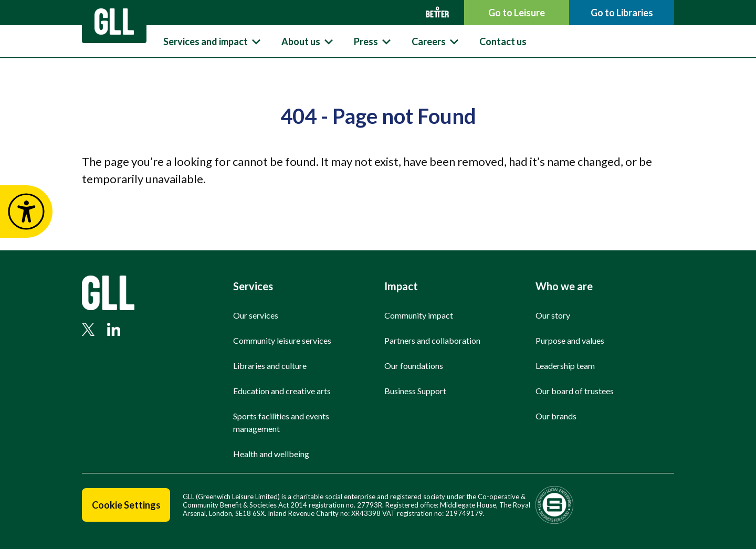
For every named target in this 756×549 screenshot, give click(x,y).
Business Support (415, 391)
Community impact (419, 315)
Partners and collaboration (432, 340)
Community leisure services (282, 340)
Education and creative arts (282, 391)
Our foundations (414, 366)
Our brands (556, 416)
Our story (553, 315)
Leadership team (565, 366)
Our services (256, 315)
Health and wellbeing (271, 454)
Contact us (503, 41)
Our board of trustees (575, 391)
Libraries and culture (270, 366)
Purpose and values (570, 340)
